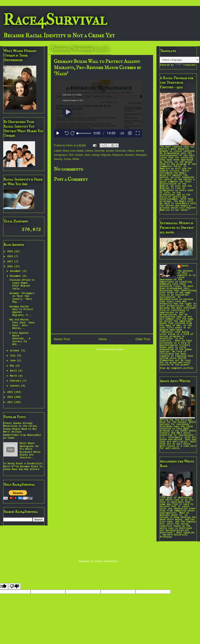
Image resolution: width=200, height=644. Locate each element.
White (76, 159)
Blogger (122, 561)
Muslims (130, 155)
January (15, 386)
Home (103, 339)
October (15, 351)
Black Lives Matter (73, 151)
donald (110, 151)
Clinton (89, 151)
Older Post (143, 339)
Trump (67, 159)
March (14, 376)
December (16, 271)
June (13, 361)
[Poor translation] (14, 586)
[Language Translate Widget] (180, 60)
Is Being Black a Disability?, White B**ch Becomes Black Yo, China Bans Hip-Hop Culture (23, 467)
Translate (185, 65)
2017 (11, 262)
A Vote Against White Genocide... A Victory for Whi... (20, 339)
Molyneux (118, 155)
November (16, 276)
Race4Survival (55, 20)
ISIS (71, 155)
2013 (11, 402)
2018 (11, 257)
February (16, 381)
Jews (87, 155)
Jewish (79, 155)
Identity (140, 151)
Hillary (131, 151)
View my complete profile (176, 368)
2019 (11, 252)
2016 (11, 267)
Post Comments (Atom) (110, 349)
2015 (11, 392)
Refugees (141, 155)
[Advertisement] (102, 303)
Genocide (120, 151)
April (14, 371)
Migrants (106, 155)
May (13, 366)
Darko (185, 266)
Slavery (58, 159)
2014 (11, 397)
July (13, 356)
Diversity (100, 151)
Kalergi (96, 155)
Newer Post (62, 339)
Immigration (61, 155)
